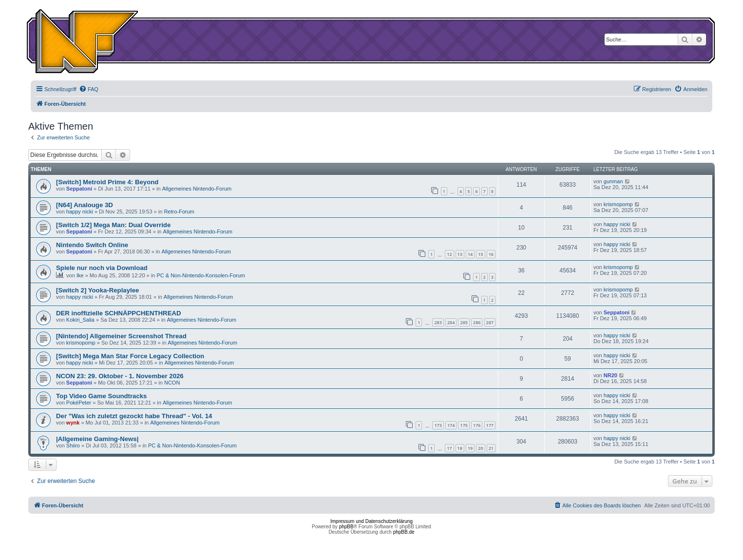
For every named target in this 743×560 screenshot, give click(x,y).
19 (470, 448)
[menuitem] (89, 89)
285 (464, 322)
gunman (613, 181)
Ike (80, 275)
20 (480, 448)
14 (470, 254)
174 (451, 425)
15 (480, 254)
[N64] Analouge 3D (85, 205)
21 (491, 448)
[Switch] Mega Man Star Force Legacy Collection (130, 356)
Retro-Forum (179, 212)
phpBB (346, 527)
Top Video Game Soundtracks (101, 396)
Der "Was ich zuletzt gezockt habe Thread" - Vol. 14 (134, 416)
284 (451, 322)
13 (460, 254)
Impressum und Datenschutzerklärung (371, 521)
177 (490, 425)
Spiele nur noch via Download (102, 268)
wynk (73, 423)
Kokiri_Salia (80, 320)
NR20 (610, 375)
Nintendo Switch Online (92, 245)
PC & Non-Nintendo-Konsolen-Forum (201, 275)
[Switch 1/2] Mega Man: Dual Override (113, 225)
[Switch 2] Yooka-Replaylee (97, 290)
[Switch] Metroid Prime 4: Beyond (107, 182)
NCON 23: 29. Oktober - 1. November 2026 (120, 376)
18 (460, 448)
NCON (172, 383)
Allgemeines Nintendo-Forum (197, 189)
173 (438, 425)
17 (449, 448)
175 (464, 425)
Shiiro (73, 445)
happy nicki (80, 212)
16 (491, 254)
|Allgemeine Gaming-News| (97, 439)
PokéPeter (79, 403)
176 (477, 425)
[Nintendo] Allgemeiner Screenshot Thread (121, 336)
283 (438, 322)
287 (490, 322)
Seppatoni (79, 189)
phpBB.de (404, 532)
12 (449, 254)
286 (477, 322)
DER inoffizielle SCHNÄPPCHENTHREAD (118, 313)
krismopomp (618, 204)
